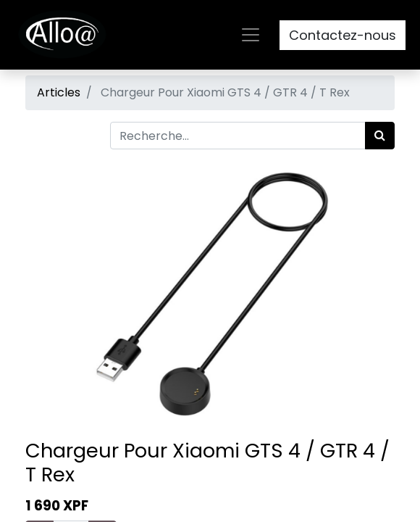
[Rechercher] (380, 136)
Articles (59, 92)
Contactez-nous (343, 35)
